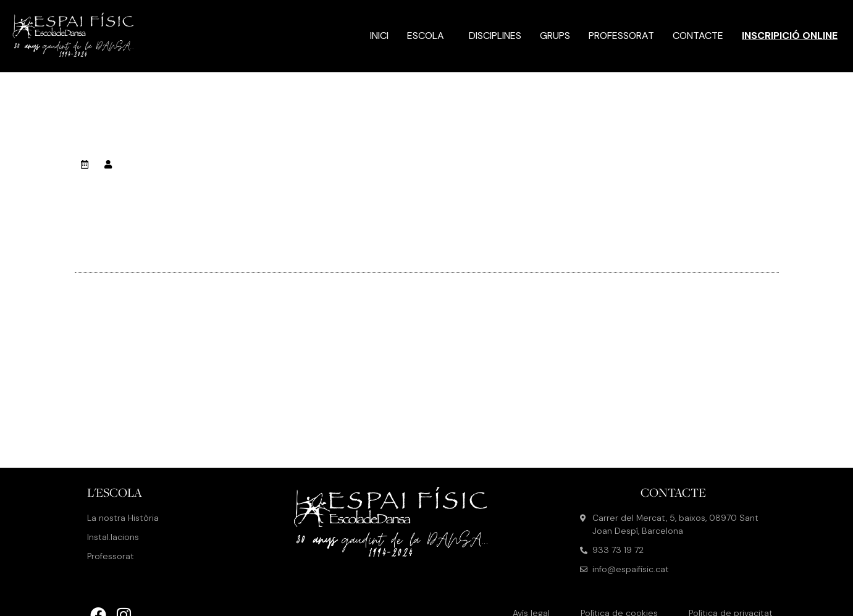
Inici (379, 36)
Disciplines (495, 36)
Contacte (698, 36)
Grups (555, 36)
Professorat (621, 36)
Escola (429, 36)
